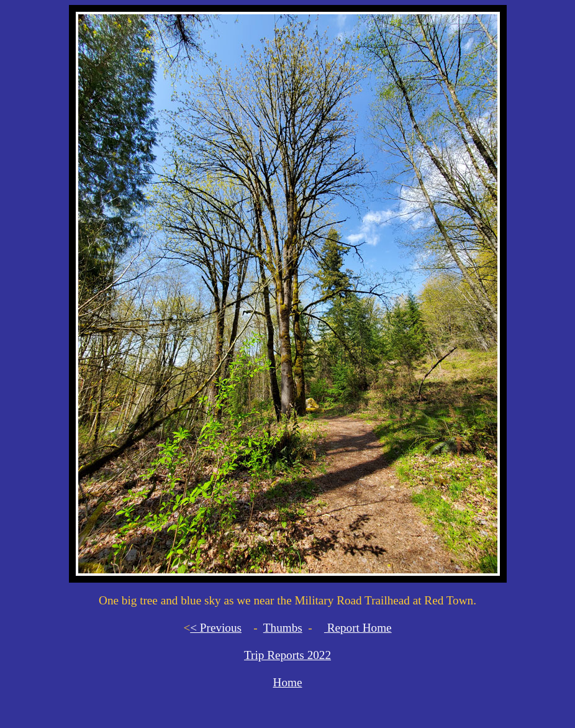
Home (288, 682)
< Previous (216, 628)
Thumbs (283, 628)
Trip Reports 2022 (287, 655)
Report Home (358, 628)
